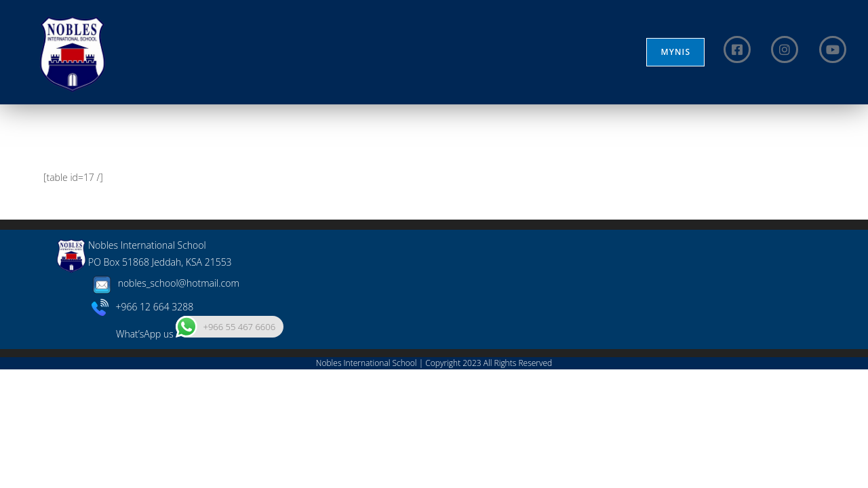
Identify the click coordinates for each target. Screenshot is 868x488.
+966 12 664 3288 (143, 425)
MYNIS (675, 52)
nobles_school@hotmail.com (164, 402)
